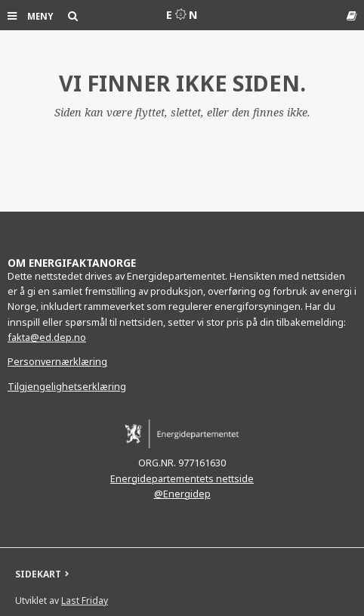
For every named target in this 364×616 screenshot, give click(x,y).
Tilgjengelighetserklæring (67, 387)
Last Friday (85, 601)
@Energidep (182, 494)
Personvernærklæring (57, 362)
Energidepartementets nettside (182, 479)
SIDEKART (38, 574)
